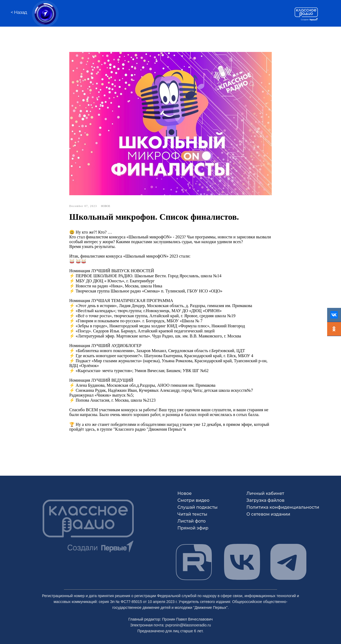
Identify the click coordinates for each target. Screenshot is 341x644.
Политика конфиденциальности (283, 507)
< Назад (19, 12)
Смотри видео (193, 500)
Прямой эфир (193, 528)
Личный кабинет (265, 493)
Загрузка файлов (265, 500)
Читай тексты (192, 514)
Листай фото (192, 521)
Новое (185, 493)
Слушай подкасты (198, 507)
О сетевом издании (268, 514)
